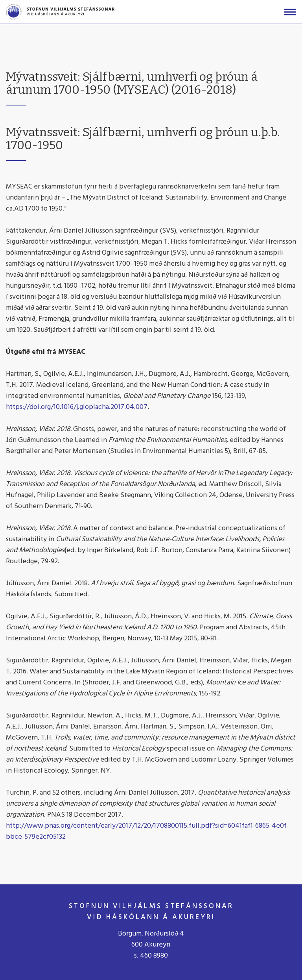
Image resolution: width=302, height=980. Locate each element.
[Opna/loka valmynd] (290, 12)
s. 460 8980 (151, 956)
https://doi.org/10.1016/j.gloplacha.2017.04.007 (77, 407)
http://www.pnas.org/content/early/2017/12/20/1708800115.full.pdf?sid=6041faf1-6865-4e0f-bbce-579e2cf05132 (147, 831)
